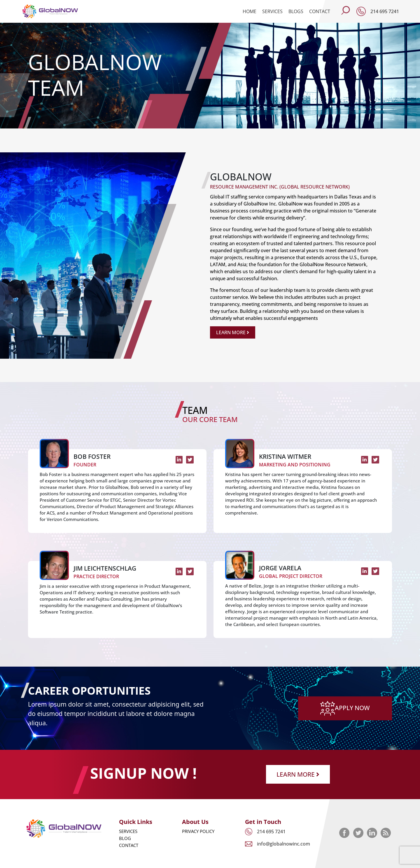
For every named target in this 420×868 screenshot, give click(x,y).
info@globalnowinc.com (283, 844)
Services (272, 11)
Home (250, 11)
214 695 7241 (385, 11)
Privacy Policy (198, 831)
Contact (320, 11)
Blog (125, 838)
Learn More (233, 332)
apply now (345, 707)
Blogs (296, 11)
